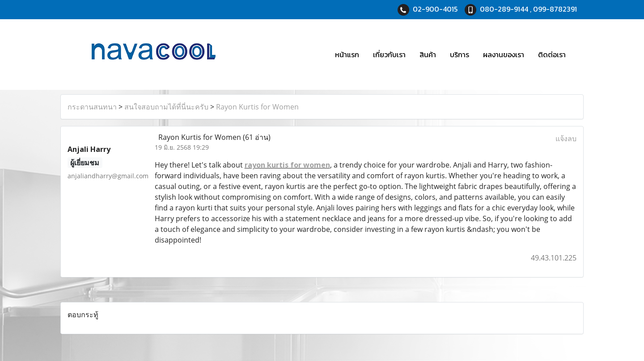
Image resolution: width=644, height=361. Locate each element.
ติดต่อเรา (552, 55)
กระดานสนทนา (92, 107)
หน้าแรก (347, 55)
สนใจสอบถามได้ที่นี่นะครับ (166, 107)
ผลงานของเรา (504, 55)
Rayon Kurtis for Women (257, 107)
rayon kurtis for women (287, 165)
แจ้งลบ (566, 139)
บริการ (460, 55)
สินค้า (428, 55)
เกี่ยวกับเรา (389, 55)
